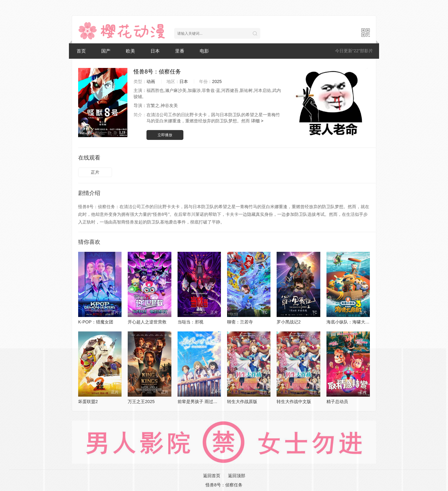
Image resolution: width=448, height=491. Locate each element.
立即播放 (165, 135)
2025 (217, 81)
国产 (106, 51)
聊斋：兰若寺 (240, 322)
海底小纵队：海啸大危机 (350, 322)
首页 (81, 51)
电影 (204, 51)
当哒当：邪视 (190, 322)
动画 (151, 81)
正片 (95, 172)
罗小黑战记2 (289, 322)
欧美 (130, 51)
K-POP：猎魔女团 (96, 322)
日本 (155, 51)
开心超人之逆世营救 (147, 322)
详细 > (257, 121)
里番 (180, 51)
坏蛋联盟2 (88, 402)
